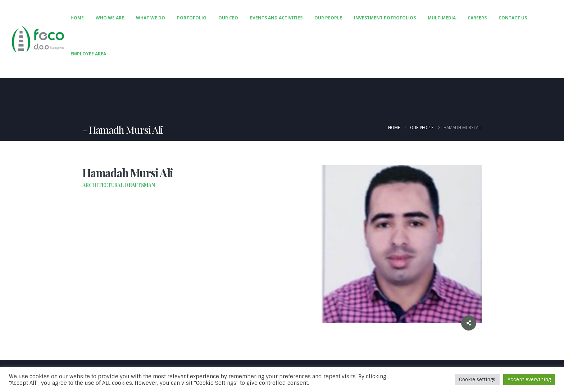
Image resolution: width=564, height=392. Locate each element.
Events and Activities (276, 18)
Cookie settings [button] (477, 380)
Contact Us (513, 18)
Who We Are (110, 18)
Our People (328, 18)
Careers (477, 18)
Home (77, 18)
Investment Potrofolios (385, 18)
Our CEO (228, 18)
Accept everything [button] (529, 380)
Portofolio (192, 18)
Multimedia (442, 18)
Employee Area (88, 54)
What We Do (151, 18)
